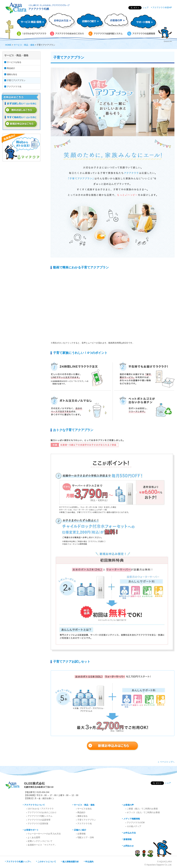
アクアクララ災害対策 (38, 824)
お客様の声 (129, 805)
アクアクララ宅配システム (40, 816)
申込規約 (89, 862)
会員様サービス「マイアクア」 (42, 845)
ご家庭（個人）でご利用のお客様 (142, 809)
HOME (8, 45)
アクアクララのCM (136, 823)
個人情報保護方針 (71, 862)
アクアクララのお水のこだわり (42, 812)
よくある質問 (34, 837)
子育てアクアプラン (16, 80)
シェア (146, 8)
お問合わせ (129, 846)
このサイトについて (47, 862)
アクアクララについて (35, 805)
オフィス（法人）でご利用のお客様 (143, 812)
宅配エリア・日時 (86, 837)
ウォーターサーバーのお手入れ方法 (44, 834)
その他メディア (134, 826)
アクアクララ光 (14, 87)
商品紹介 (11, 68)
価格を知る (12, 74)
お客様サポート (31, 830)
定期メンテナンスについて (40, 841)
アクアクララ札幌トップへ (19, 862)
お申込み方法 (130, 833)
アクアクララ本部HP (162, 8)
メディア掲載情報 (132, 819)
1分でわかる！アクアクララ (41, 809)
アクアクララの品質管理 (39, 820)
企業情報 (81, 834)
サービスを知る (14, 62)
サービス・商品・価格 (24, 45)
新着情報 (128, 839)
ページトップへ (167, 762)
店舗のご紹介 (80, 830)
